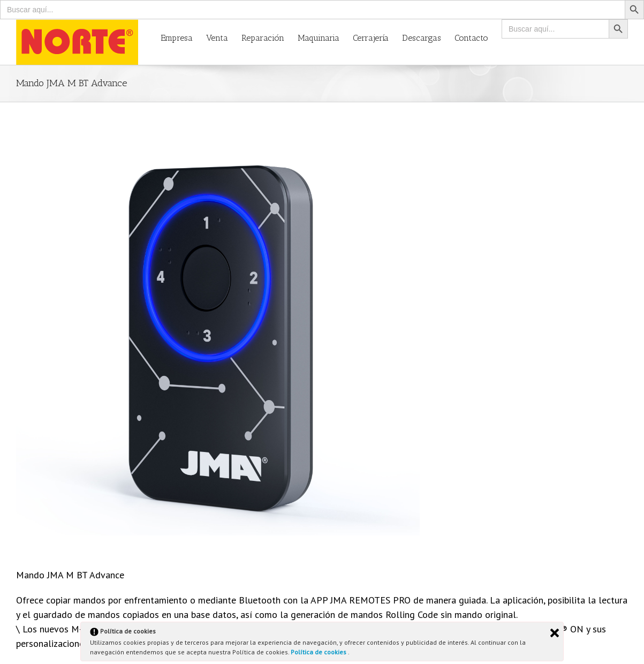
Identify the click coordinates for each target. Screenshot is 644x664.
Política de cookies (319, 652)
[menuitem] (183, 37)
